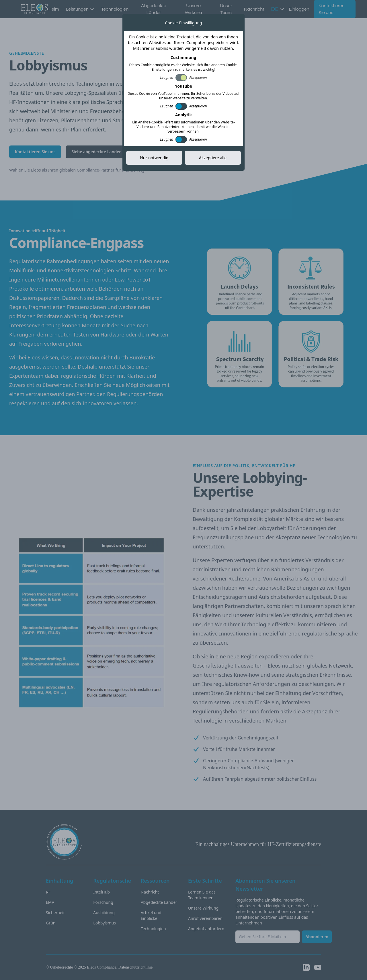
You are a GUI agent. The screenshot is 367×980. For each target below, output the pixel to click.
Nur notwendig (154, 158)
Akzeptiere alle (213, 158)
